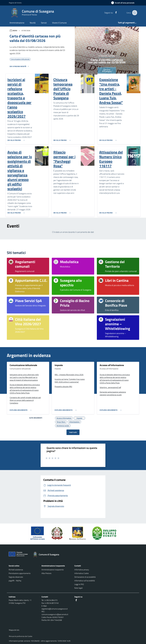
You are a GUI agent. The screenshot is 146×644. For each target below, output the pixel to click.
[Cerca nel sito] (134, 13)
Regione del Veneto (15, 3)
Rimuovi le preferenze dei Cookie (21, 636)
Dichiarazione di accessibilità (85, 577)
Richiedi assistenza (16, 570)
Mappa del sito (14, 630)
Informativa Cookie (81, 573)
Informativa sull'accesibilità (85, 581)
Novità (33, 23)
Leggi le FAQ (79, 584)
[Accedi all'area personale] (124, 3)
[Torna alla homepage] (47, 555)
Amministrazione (17, 23)
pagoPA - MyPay (15, 581)
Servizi (44, 23)
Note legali (78, 588)
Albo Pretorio (46, 573)
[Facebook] (114, 13)
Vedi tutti (73, 432)
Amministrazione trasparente (53, 570)
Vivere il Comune (59, 23)
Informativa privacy (82, 570)
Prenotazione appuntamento (20, 573)
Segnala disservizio (16, 577)
